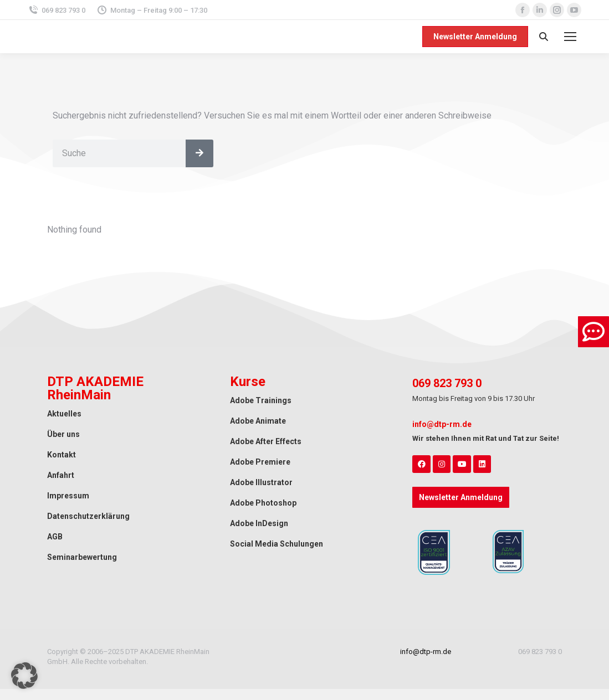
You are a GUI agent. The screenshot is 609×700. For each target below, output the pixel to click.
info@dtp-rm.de (442, 424)
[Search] (199, 153)
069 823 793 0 (57, 10)
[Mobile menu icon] (570, 37)
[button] (24, 676)
